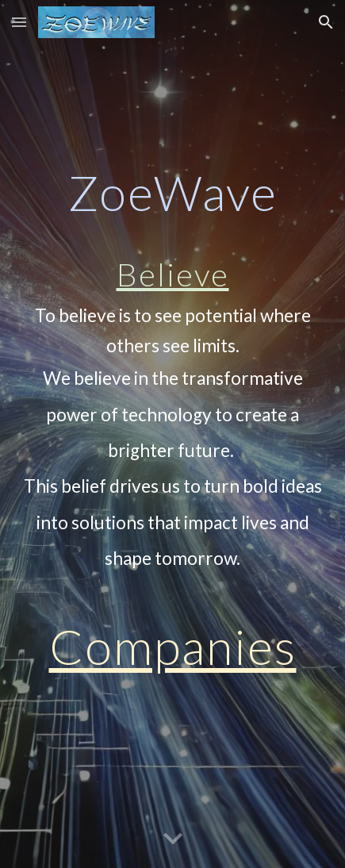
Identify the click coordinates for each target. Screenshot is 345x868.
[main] (172, 434)
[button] (19, 22)
